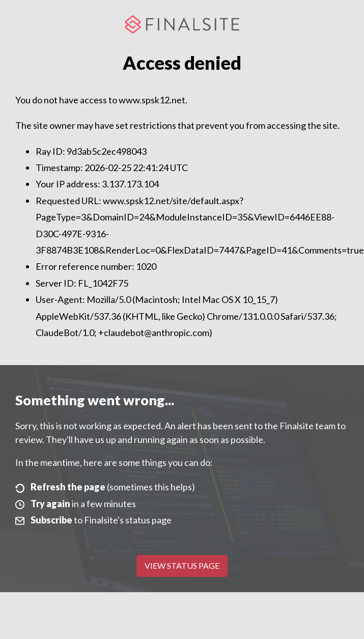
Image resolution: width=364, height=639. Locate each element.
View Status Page (182, 565)
